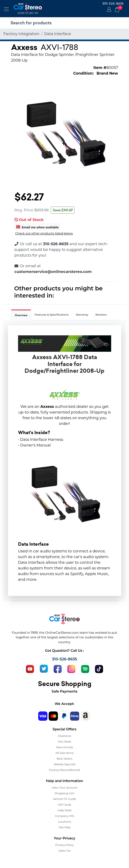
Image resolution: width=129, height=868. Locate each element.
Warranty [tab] (82, 315)
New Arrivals (64, 747)
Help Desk (64, 810)
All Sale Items (64, 753)
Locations (64, 822)
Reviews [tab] (101, 315)
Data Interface (57, 34)
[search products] (66, 23)
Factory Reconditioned (65, 770)
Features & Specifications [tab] (52, 315)
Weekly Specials (65, 764)
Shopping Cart (64, 793)
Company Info (64, 816)
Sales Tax (64, 851)
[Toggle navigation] (6, 9)
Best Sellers (64, 759)
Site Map (64, 827)
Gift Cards (65, 805)
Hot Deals (64, 742)
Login (108, 10)
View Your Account (64, 788)
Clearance (64, 736)
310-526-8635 (113, 4)
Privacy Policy (64, 845)
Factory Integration (21, 34)
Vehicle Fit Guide (65, 799)
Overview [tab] (21, 315)
